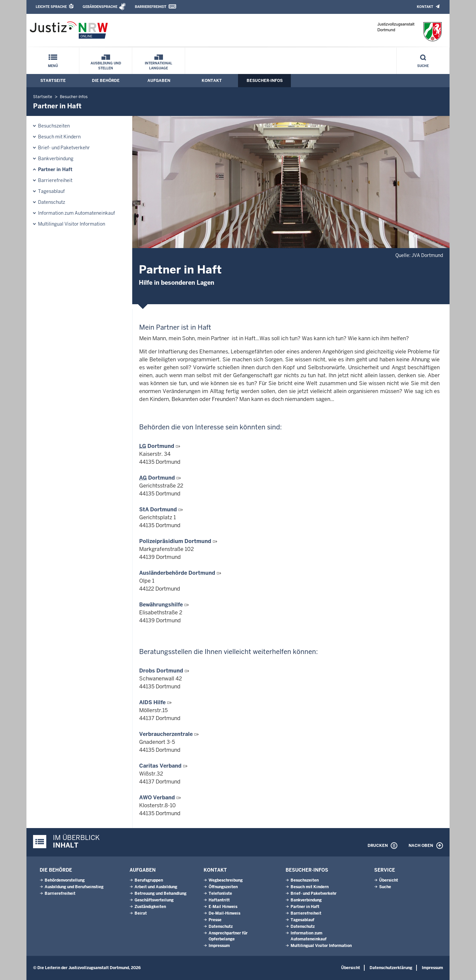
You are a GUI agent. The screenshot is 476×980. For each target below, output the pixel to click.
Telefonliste (220, 893)
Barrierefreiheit (151, 7)
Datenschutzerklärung (391, 968)
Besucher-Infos (265, 81)
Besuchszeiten (54, 126)
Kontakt (425, 7)
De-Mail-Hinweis (224, 913)
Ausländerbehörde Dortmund (178, 573)
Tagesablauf (51, 191)
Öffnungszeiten (223, 887)
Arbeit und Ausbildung (156, 887)
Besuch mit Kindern (59, 137)
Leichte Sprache (51, 7)
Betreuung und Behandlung (160, 893)
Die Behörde (106, 81)
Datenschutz (52, 202)
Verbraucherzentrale (167, 734)
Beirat (141, 913)
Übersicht (389, 880)
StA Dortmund (159, 509)
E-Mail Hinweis (223, 907)
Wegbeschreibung (226, 880)
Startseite (53, 81)
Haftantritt (219, 900)
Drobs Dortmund (162, 671)
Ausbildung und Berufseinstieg (74, 887)
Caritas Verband (161, 766)
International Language (159, 66)
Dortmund (157, 446)
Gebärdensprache (100, 7)
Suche (423, 66)
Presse (215, 920)
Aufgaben (159, 81)
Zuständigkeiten (150, 907)
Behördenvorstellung (65, 880)
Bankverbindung (56, 159)
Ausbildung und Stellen (106, 66)
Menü (53, 66)
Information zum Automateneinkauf (77, 213)
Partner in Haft (55, 169)
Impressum (219, 946)
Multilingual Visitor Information (72, 224)
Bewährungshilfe (162, 605)
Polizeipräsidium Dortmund (176, 541)
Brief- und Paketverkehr (64, 148)
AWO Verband (158, 798)
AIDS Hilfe (153, 702)
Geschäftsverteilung (154, 900)
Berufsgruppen (149, 880)
